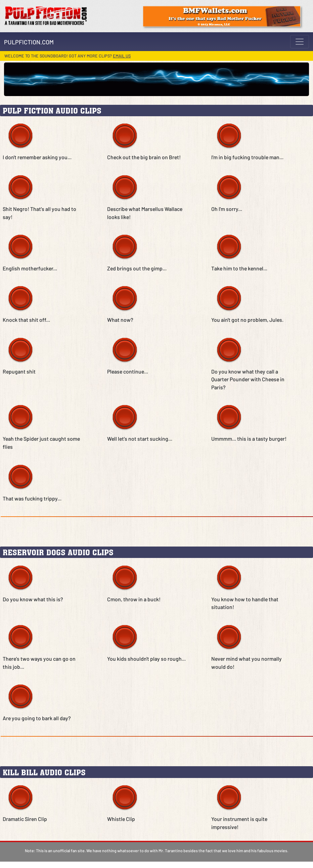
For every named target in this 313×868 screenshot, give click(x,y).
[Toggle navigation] (300, 42)
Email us (122, 56)
